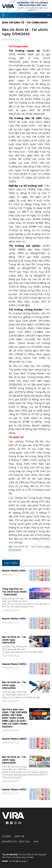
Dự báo (7, 836)
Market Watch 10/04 (14, 619)
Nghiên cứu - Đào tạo (16, 842)
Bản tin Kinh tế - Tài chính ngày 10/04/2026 (14, 640)
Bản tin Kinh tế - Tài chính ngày (25, 23)
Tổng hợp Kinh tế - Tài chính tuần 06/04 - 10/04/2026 (14, 592)
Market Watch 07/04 (14, 790)
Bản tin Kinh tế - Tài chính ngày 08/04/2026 (14, 760)
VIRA (8, 6)
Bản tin (19, 836)
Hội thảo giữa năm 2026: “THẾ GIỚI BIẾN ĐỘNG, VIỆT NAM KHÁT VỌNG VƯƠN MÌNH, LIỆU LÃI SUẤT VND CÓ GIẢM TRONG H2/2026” (15, 718)
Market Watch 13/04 (14, 571)
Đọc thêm (11, 563)
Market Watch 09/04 (14, 664)
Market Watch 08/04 (14, 739)
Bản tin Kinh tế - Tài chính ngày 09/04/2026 (14, 685)
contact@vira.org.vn (18, 861)
